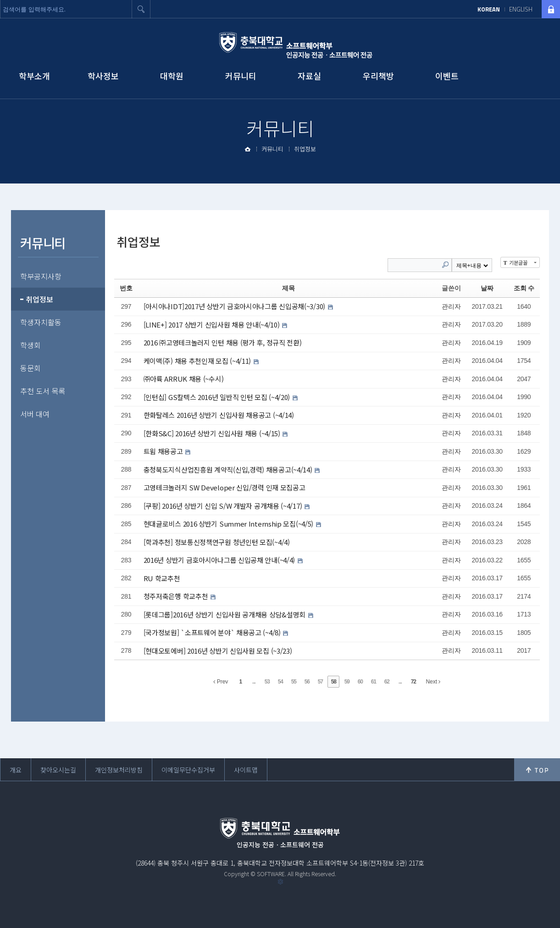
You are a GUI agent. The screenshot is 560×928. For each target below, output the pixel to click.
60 (360, 682)
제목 (288, 288)
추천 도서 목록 (43, 391)
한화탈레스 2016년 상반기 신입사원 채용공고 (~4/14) (219, 415)
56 (307, 682)
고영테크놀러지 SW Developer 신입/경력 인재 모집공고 (225, 487)
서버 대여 (35, 414)
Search (445, 265)
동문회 (30, 368)
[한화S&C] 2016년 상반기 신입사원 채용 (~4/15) (213, 433)
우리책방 (378, 76)
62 (387, 682)
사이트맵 (246, 770)
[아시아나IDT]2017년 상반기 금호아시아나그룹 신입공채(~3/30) (235, 306)
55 (294, 682)
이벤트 (447, 76)
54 (280, 682)
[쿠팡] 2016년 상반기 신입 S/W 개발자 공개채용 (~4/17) (224, 505)
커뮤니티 (241, 76)
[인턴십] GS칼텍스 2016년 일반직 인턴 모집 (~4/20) (218, 397)
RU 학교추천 (162, 578)
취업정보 (305, 149)
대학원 (172, 76)
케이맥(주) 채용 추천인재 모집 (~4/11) (198, 360)
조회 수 (524, 288)
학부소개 (34, 76)
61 (374, 682)
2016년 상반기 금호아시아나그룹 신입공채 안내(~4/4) (220, 560)
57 (320, 682)
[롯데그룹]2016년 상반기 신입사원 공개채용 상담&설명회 (225, 614)
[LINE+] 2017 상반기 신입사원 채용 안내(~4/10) (213, 324)
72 (413, 682)
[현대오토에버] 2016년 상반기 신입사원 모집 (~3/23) (218, 650)
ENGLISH (521, 9)
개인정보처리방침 (119, 770)
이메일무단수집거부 (188, 770)
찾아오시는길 (58, 770)
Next (433, 682)
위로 (537, 770)
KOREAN (489, 9)
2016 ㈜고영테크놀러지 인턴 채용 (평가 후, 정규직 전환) (223, 342)
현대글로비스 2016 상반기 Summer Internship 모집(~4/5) (229, 524)
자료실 (309, 76)
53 (267, 682)
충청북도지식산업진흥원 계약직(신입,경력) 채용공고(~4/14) (229, 469)
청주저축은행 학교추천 (177, 596)
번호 (126, 288)
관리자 (451, 306)
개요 (16, 770)
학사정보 (103, 76)
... (254, 682)
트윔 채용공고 (164, 451)
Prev (221, 682)
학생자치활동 (41, 322)
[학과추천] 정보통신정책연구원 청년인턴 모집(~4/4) (217, 542)
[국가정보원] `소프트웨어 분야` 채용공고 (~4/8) (213, 632)
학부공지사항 (41, 276)
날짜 (487, 288)
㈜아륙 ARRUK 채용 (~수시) (184, 379)
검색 (141, 9)
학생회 (30, 345)
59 (347, 682)
